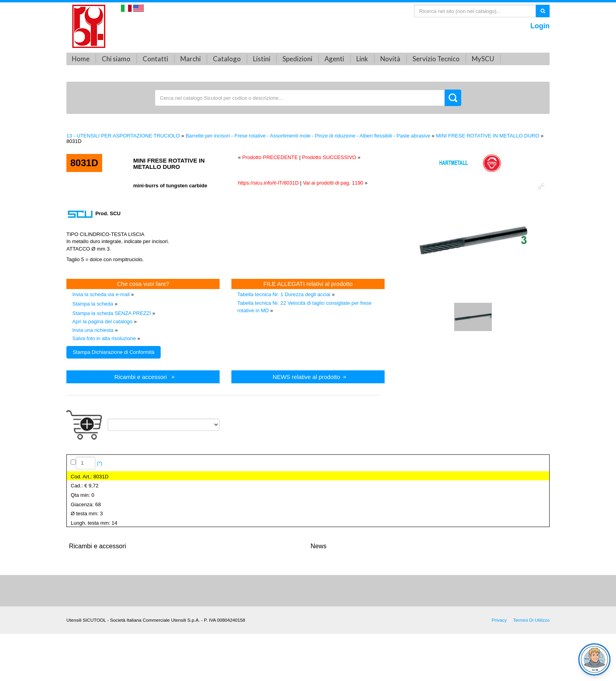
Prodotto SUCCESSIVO (329, 157)
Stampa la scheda (93, 304)
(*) (99, 463)
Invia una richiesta (93, 330)
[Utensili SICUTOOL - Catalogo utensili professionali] (89, 26)
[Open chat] (594, 659)
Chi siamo (116, 59)
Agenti (334, 59)
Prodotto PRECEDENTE (270, 157)
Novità (390, 59)
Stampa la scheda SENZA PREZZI (112, 313)
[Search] (475, 11)
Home (81, 59)
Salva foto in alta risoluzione (104, 338)
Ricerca (543, 11)
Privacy (499, 620)
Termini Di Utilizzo (531, 620)
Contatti (155, 59)
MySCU (483, 59)
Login (540, 26)
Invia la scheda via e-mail (101, 294)
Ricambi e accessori (141, 376)
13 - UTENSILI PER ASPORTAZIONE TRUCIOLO (123, 136)
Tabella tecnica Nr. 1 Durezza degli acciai (284, 294)
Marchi (191, 59)
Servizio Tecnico (436, 59)
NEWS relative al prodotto (306, 376)
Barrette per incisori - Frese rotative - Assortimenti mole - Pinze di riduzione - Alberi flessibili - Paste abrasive (308, 136)
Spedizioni (297, 59)
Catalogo (227, 59)
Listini (262, 59)
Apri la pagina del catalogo (102, 321)
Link (362, 59)
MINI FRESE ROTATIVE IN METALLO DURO (488, 136)
